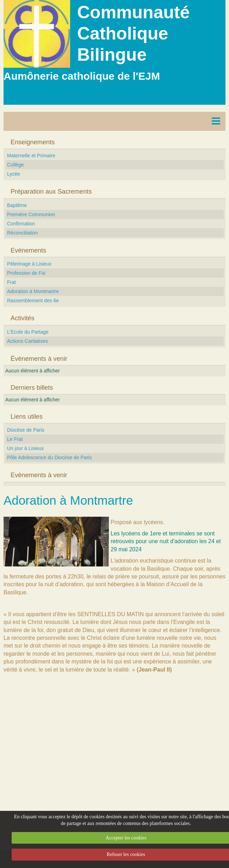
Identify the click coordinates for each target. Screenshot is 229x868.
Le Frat (15, 439)
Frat (11, 282)
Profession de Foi (26, 273)
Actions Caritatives (27, 341)
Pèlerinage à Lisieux (29, 264)
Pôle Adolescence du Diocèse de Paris (49, 457)
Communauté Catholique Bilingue (133, 34)
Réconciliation (22, 233)
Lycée (14, 174)
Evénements (28, 250)
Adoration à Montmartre (33, 291)
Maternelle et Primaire (31, 156)
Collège (15, 165)
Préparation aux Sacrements (51, 192)
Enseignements (33, 142)
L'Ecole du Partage (28, 332)
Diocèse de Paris (26, 430)
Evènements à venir (39, 475)
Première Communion (31, 214)
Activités (23, 318)
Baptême (17, 205)
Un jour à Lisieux (25, 448)
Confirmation (21, 224)
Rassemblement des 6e (33, 301)
